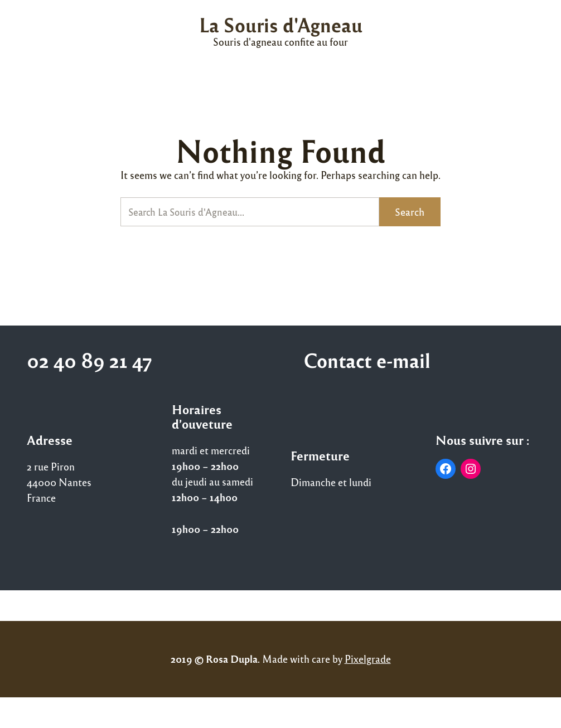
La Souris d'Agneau (281, 25)
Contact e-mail (367, 360)
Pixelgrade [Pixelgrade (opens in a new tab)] (368, 659)
